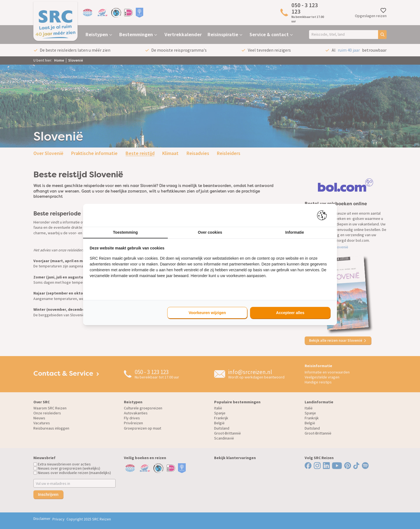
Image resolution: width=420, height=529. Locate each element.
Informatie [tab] (295, 232)
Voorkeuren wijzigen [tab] (207, 313)
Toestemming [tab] (125, 232)
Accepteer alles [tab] (290, 313)
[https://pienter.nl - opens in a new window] (324, 215)
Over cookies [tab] (210, 232)
